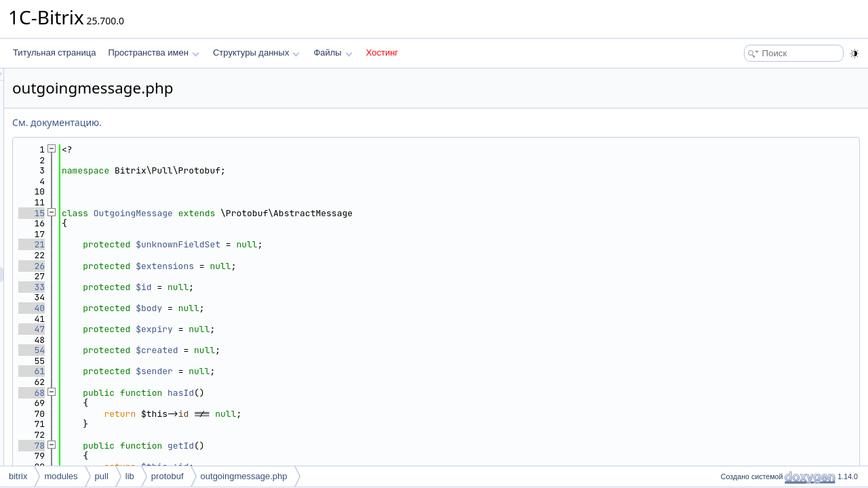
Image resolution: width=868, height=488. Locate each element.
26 (201, 266)
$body (318, 308)
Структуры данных (256, 53)
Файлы (333, 53)
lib (130, 476)
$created (326, 350)
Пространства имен (153, 53)
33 (201, 287)
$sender (324, 371)
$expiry (324, 329)
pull (102, 476)
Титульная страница (54, 53)
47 (201, 329)
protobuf (167, 476)
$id (313, 287)
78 (201, 446)
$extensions (334, 266)
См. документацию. (226, 122)
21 (201, 244)
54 (201, 350)
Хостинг (382, 53)
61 (201, 371)
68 (201, 393)
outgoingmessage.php (244, 476)
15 (201, 213)
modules (61, 476)
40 (201, 308)
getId (350, 446)
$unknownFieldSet (348, 244)
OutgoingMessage (303, 213)
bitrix (18, 476)
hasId (350, 393)
